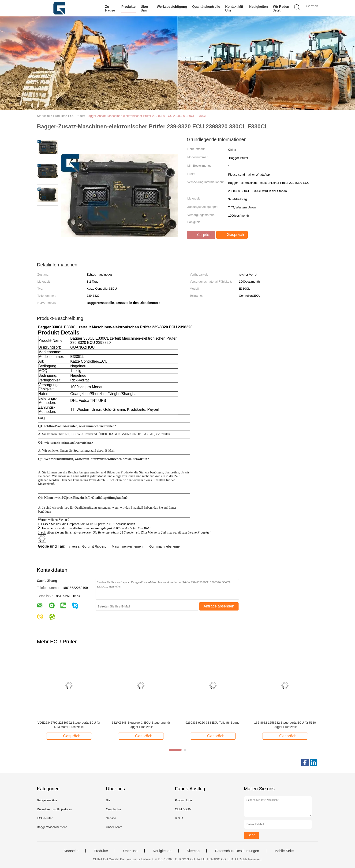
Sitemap (193, 851)
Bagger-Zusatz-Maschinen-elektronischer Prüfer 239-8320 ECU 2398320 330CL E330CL (147, 116)
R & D (179, 818)
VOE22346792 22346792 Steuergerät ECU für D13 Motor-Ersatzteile (69, 725)
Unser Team (114, 827)
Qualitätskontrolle (206, 7)
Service (111, 818)
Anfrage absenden (219, 606)
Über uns (145, 8)
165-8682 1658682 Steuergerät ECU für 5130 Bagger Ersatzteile (285, 725)
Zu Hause (110, 8)
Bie (108, 800)
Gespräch (202, 235)
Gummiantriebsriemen (165, 546)
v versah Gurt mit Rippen (87, 546)
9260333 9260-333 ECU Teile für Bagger (213, 723)
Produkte (129, 7)
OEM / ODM (183, 809)
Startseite (71, 851)
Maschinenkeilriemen (127, 546)
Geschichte (114, 809)
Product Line (183, 800)
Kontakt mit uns (234, 8)
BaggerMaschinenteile (52, 827)
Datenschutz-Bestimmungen (237, 851)
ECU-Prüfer (45, 818)
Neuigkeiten (258, 7)
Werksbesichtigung (172, 7)
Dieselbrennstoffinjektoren (55, 809)
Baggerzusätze (47, 800)
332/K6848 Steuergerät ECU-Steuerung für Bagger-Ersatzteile (141, 725)
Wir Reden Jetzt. (281, 8)
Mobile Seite (284, 851)
